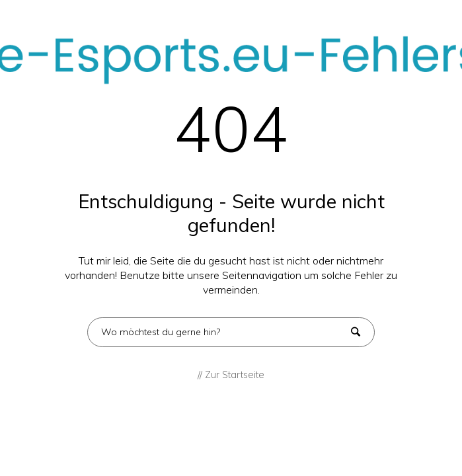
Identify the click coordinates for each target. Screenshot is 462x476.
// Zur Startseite (231, 375)
